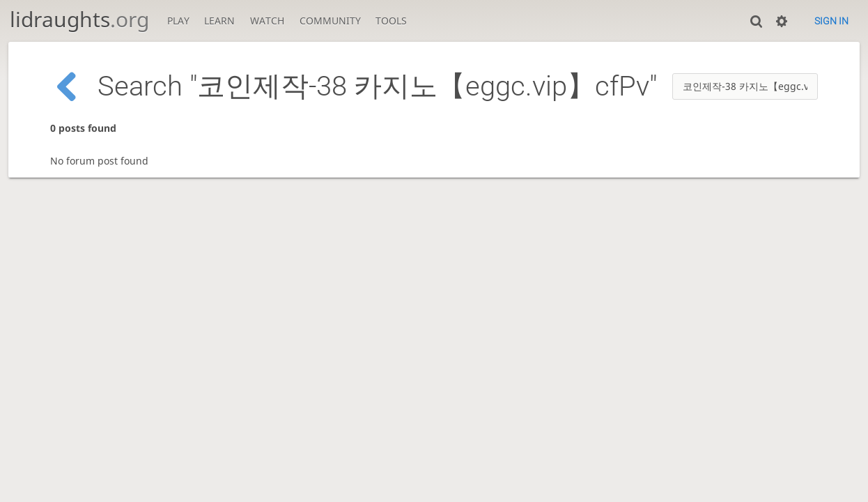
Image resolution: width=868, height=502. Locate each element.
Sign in (831, 21)
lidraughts (79, 19)
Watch (267, 21)
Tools (391, 21)
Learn (219, 21)
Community (330, 21)
